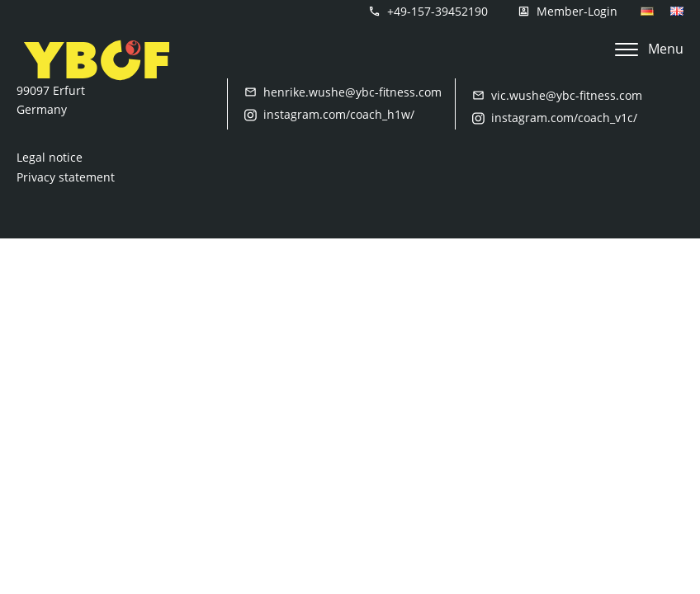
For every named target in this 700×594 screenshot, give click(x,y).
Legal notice (50, 157)
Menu (649, 49)
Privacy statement (66, 177)
